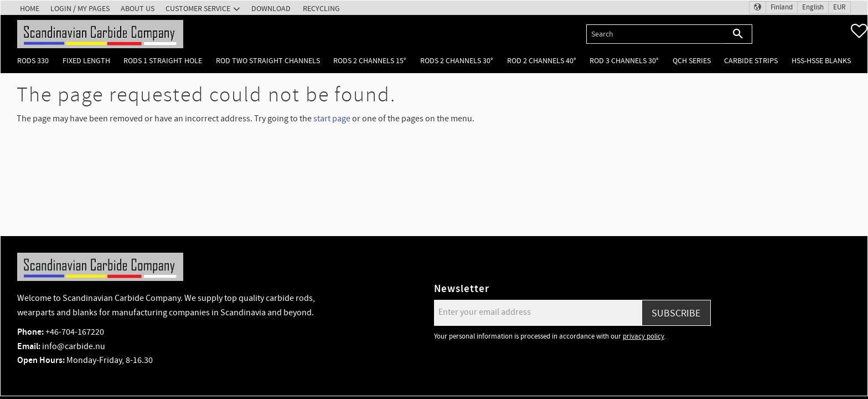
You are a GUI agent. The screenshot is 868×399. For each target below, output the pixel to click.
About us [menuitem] (138, 9)
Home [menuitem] (30, 9)
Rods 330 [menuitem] (33, 61)
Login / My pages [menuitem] (80, 9)
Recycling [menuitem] (321, 9)
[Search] (738, 34)
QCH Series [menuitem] (692, 61)
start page (332, 119)
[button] (859, 31)
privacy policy (644, 336)
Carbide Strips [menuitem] (751, 61)
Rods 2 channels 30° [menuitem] (457, 61)
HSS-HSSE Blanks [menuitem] (821, 61)
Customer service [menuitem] (198, 9)
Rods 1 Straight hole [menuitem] (163, 61)
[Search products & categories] (655, 34)
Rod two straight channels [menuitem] (268, 61)
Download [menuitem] (271, 9)
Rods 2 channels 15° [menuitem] (370, 61)
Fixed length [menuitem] (86, 61)
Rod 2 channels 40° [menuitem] (542, 61)
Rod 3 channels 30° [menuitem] (624, 61)
